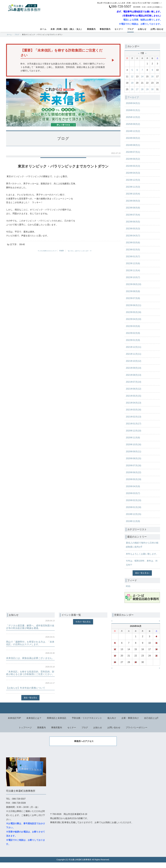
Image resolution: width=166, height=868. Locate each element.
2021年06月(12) (134, 389)
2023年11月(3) (133, 187)
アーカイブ (133, 97)
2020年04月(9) (133, 486)
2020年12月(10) (134, 431)
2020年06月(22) (134, 472)
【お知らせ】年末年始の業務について (27, 693)
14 (142, 77)
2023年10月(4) (133, 194)
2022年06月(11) (134, 305)
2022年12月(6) (133, 263)
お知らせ (142, 29)
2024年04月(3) (133, 173)
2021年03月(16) (134, 410)
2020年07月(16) (134, 466)
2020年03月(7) (133, 493)
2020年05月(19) (134, 479)
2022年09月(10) (134, 284)
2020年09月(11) (134, 452)
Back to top (83, 713)
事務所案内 (105, 29)
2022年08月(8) (133, 291)
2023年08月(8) (133, 208)
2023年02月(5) (133, 250)
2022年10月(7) (133, 277)
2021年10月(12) (134, 361)
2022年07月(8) (133, 298)
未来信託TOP (14, 723)
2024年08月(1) (133, 145)
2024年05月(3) (133, 166)
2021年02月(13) (134, 417)
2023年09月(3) (133, 201)
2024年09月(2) (133, 138)
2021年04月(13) (134, 403)
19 (132, 83)
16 (152, 77)
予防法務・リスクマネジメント (87, 723)
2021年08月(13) (134, 375)
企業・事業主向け (130, 723)
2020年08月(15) (134, 458)
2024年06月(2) (133, 159)
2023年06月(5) (133, 222)
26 (132, 89)
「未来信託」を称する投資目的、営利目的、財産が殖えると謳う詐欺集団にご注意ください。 (30, 677)
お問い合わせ (157, 29)
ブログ (130, 29)
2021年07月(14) (134, 382)
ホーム (43, 29)
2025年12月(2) (133, 117)
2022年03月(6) (133, 326)
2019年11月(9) (133, 521)
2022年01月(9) (133, 340)
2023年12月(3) (133, 180)
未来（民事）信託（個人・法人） (67, 29)
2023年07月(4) (133, 215)
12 (132, 77)
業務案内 (91, 29)
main (62, 251)
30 (152, 89)
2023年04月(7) (133, 236)
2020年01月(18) (134, 507)
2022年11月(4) (133, 270)
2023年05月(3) (133, 229)
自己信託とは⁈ (151, 723)
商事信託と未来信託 (57, 723)
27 (137, 89)
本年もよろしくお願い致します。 (142, 554)
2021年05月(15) (134, 396)
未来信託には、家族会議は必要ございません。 (29, 659)
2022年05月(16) (134, 312)
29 (147, 89)
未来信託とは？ (34, 723)
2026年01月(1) (133, 110)
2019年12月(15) (134, 514)
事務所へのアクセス (84, 747)
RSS (128, 586)
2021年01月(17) (134, 424)
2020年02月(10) (134, 500)
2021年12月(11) (134, 347)
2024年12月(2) (133, 131)
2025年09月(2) (133, 124)
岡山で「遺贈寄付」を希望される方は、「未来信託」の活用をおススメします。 (30, 643)
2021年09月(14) (134, 368)
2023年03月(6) (133, 243)
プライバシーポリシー (137, 733)
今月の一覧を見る (83, 622)
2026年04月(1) (133, 103)
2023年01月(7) (133, 257)
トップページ (25, 733)
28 (142, 89)
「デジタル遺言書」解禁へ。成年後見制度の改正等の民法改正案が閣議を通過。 (30, 627)
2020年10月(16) (134, 445)
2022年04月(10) (134, 319)
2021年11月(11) (134, 354)
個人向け (112, 723)
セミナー (119, 29)
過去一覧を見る (142, 573)
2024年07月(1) (133, 152)
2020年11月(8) (133, 438)
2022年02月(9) (133, 333)
